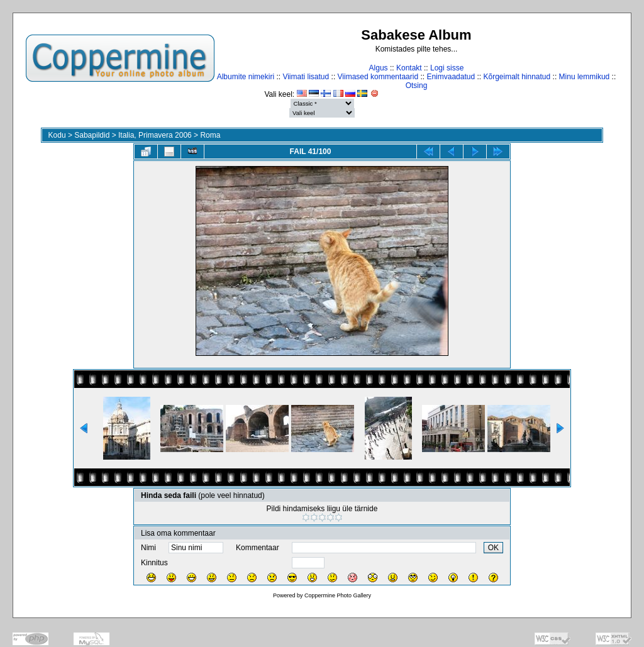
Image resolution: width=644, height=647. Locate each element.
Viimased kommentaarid (378, 77)
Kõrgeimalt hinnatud (517, 77)
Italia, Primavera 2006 (155, 135)
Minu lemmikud (585, 77)
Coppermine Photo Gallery (338, 595)
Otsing (417, 86)
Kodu (57, 135)
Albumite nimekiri (246, 77)
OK (493, 548)
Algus (379, 68)
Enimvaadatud (451, 77)
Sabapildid (92, 135)
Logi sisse (447, 68)
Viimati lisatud (306, 77)
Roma (210, 135)
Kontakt (409, 68)
